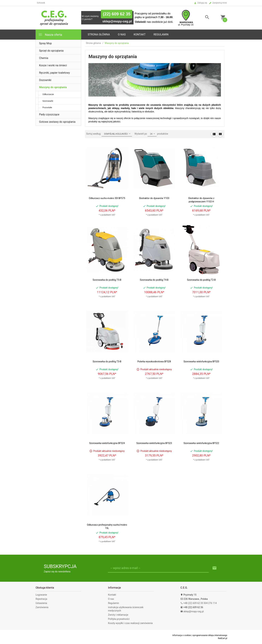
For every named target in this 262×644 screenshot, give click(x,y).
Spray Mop (45, 43)
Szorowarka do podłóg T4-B (154, 280)
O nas (111, 599)
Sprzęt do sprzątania (51, 51)
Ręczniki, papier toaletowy (54, 73)
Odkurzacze (48, 94)
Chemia (44, 58)
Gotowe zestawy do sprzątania (57, 122)
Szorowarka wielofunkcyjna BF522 (201, 443)
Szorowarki (48, 101)
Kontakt (140, 34)
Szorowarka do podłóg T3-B (107, 361)
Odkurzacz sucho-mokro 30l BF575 (107, 198)
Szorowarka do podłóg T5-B (107, 280)
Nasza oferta (50, 34)
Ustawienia (41, 603)
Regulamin (161, 34)
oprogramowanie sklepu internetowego (210, 635)
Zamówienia (42, 607)
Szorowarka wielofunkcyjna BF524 (107, 443)
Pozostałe (47, 107)
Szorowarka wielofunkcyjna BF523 (154, 443)
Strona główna (99, 34)
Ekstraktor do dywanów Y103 (154, 198)
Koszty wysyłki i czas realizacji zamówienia (130, 623)
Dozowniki (45, 80)
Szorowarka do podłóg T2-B (201, 280)
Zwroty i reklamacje (118, 615)
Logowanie (41, 595)
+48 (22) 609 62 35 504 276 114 (199, 603)
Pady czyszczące (49, 114)
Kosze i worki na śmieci (53, 65)
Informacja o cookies (182, 635)
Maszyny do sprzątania (53, 87)
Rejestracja (41, 599)
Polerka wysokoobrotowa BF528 (154, 361)
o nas (122, 34)
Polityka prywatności (119, 619)
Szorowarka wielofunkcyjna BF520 (201, 361)
